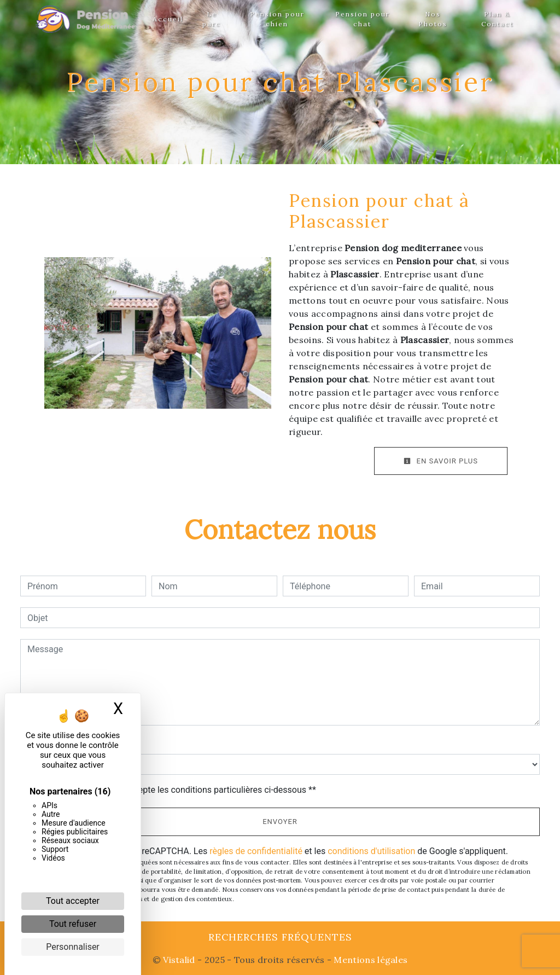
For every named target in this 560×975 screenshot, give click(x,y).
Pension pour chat (363, 19)
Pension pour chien (277, 19)
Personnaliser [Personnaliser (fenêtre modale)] (73, 947)
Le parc (212, 19)
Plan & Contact (497, 19)
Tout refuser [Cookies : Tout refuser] (73, 924)
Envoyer (280, 822)
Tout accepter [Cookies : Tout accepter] (73, 901)
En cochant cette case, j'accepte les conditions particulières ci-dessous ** (174, 790)
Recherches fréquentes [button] (280, 937)
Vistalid (179, 960)
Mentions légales (369, 960)
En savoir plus (441, 461)
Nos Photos (433, 19)
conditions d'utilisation (371, 851)
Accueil (168, 19)
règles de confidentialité (256, 851)
